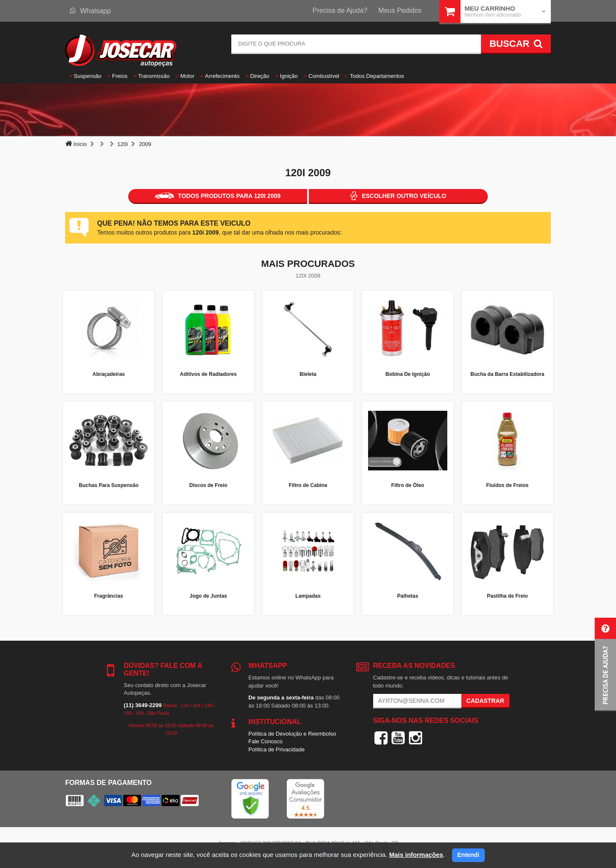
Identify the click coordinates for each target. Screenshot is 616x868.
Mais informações (416, 855)
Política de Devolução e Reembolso (292, 734)
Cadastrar (485, 701)
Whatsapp (90, 11)
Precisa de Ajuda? (340, 10)
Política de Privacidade (276, 749)
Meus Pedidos (400, 10)
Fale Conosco (265, 741)
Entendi (468, 855)
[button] (605, 665)
